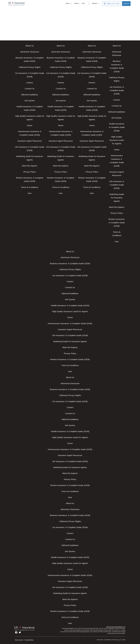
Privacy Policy (30, 172)
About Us (30, 46)
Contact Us (30, 89)
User (30, 193)
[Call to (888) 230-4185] (112, 4)
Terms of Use (19, 640)
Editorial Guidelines (30, 95)
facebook (16, 632)
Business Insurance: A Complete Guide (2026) (70, 263)
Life (83, 3)
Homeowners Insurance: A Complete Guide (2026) (70, 323)
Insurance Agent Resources (30, 141)
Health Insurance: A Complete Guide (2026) (117, 127)
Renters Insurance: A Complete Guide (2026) (117, 223)
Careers (30, 83)
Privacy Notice (29, 640)
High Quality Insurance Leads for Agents (117, 140)
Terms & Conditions (30, 187)
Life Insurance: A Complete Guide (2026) (117, 185)
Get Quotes (30, 101)
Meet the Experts (30, 166)
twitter (20, 632)
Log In (126, 4)
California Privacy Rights (30, 67)
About (95, 3)
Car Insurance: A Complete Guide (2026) (117, 90)
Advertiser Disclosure (30, 52)
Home (76, 3)
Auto (68, 3)
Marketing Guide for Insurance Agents (117, 198)
